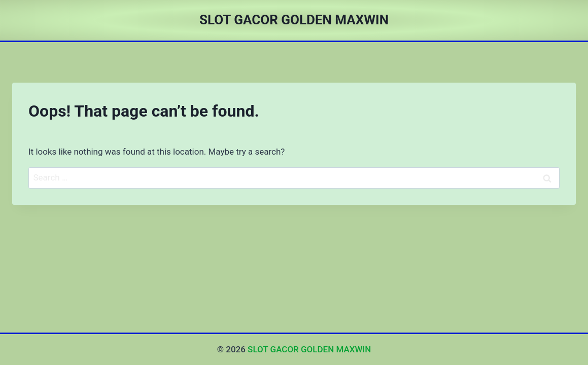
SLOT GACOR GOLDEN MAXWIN (309, 349)
